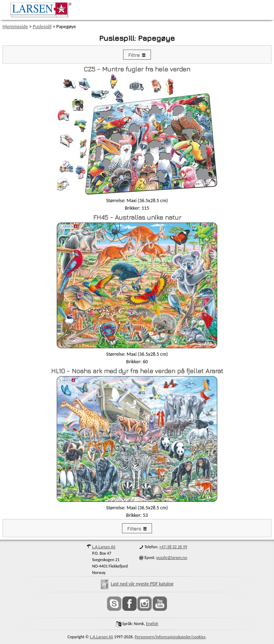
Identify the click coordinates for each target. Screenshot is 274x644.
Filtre (134, 55)
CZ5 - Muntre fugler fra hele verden (137, 69)
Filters (134, 528)
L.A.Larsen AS (104, 547)
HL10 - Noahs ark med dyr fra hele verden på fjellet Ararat (137, 371)
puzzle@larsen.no (172, 558)
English (152, 624)
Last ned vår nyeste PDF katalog (137, 584)
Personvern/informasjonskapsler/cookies (170, 637)
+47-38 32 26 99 (173, 547)
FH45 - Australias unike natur (137, 217)
